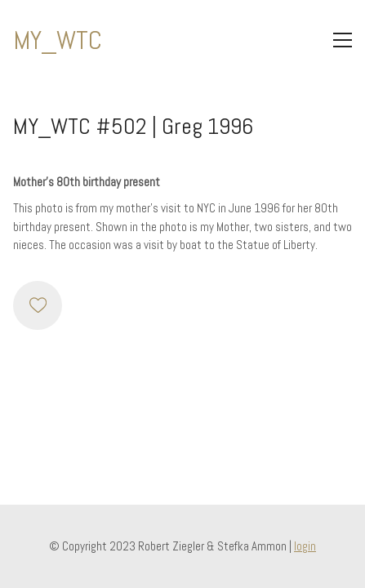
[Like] (38, 305)
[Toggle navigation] (343, 40)
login (305, 546)
